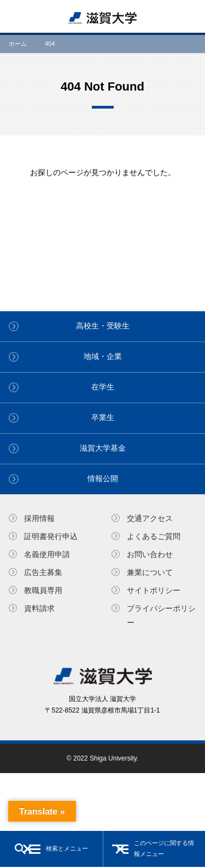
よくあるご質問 (154, 536)
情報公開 (103, 478)
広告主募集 (43, 572)
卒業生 (103, 417)
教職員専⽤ (43, 590)
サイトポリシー (154, 590)
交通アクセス (150, 518)
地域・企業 (103, 356)
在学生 (103, 387)
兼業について (150, 572)
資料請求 (39, 608)
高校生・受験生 (103, 326)
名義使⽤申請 (47, 554)
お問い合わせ (150, 554)
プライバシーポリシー (161, 615)
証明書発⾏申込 (51, 536)
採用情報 (39, 518)
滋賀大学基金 (103, 448)
